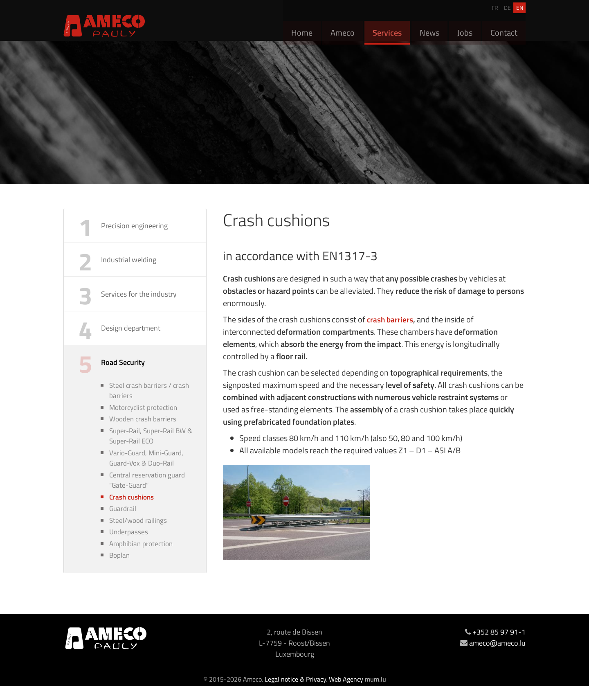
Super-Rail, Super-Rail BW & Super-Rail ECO (151, 447)
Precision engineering (134, 226)
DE (507, 5)
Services (387, 28)
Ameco (343, 28)
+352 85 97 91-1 (499, 646)
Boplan (119, 570)
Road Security (123, 370)
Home (302, 28)
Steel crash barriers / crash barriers (149, 400)
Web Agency (346, 693)
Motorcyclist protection (143, 418)
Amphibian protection (141, 557)
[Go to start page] (104, 26)
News (429, 28)
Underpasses (129, 546)
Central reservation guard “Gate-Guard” (147, 492)
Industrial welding (129, 262)
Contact (504, 28)
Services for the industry (139, 298)
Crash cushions (132, 509)
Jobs (465, 28)
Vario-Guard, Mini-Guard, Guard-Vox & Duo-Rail (146, 469)
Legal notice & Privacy (295, 693)
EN (520, 5)
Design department (131, 334)
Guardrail (123, 521)
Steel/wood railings (138, 533)
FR (495, 5)
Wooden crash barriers (143, 430)
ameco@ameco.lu (497, 657)
